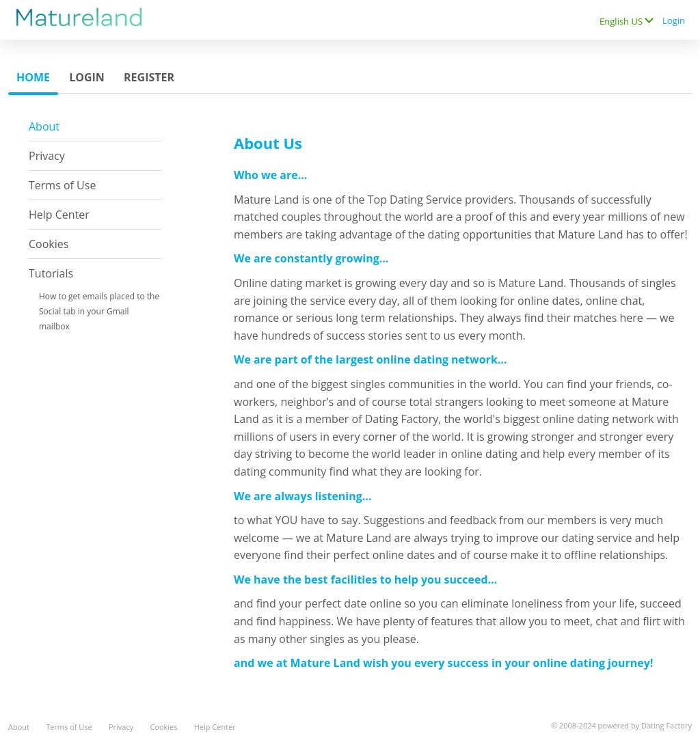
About (44, 126)
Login (674, 21)
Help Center (59, 215)
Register (149, 77)
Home (33, 77)
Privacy (47, 156)
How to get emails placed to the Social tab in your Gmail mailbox (99, 311)
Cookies (49, 244)
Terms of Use (62, 185)
